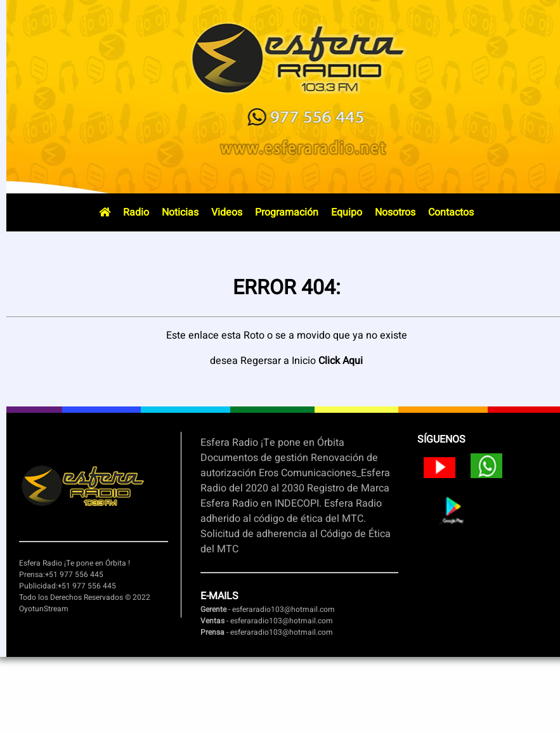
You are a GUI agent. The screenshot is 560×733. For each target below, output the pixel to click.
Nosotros (395, 212)
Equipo (347, 212)
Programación (287, 212)
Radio (136, 212)
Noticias (180, 212)
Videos (227, 212)
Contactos (451, 212)
